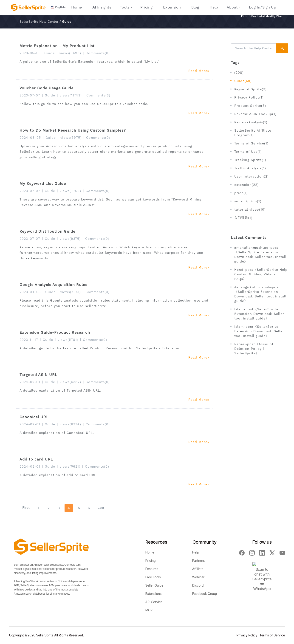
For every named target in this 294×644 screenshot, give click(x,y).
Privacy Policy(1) (249, 97)
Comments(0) (98, 53)
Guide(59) (243, 81)
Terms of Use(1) (248, 152)
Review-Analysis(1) (251, 122)
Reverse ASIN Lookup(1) (255, 114)
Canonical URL (34, 417)
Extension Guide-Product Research (55, 332)
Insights (102, 7)
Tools (125, 7)
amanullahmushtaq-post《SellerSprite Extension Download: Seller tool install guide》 (260, 254)
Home (76, 7)
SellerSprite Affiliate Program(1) (253, 133)
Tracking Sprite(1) (250, 160)
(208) (239, 73)
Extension (172, 7)
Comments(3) (98, 95)
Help (214, 7)
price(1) (241, 193)
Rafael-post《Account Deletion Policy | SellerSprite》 (254, 349)
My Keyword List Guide (43, 184)
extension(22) (246, 185)
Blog (195, 7)
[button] (58, 7)
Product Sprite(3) (250, 106)
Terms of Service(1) (251, 143)
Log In (255, 7)
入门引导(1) (243, 218)
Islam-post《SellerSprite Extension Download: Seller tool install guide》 (259, 314)
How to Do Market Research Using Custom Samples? (73, 130)
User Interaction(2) (252, 176)
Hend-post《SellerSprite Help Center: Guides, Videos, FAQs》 (261, 274)
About (232, 7)
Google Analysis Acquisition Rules (53, 285)
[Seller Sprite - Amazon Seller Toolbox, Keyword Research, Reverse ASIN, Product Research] (28, 7)
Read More (199, 71)
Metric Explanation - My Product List (57, 46)
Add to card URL (36, 459)
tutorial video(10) (250, 209)
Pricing (146, 7)
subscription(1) (248, 201)
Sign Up (269, 7)
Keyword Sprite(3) (250, 89)
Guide (49, 53)
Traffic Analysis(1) (250, 168)
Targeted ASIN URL (38, 375)
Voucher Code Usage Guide (47, 88)
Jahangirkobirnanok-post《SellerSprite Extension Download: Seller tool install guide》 (260, 294)
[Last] (101, 508)
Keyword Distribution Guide (47, 231)
